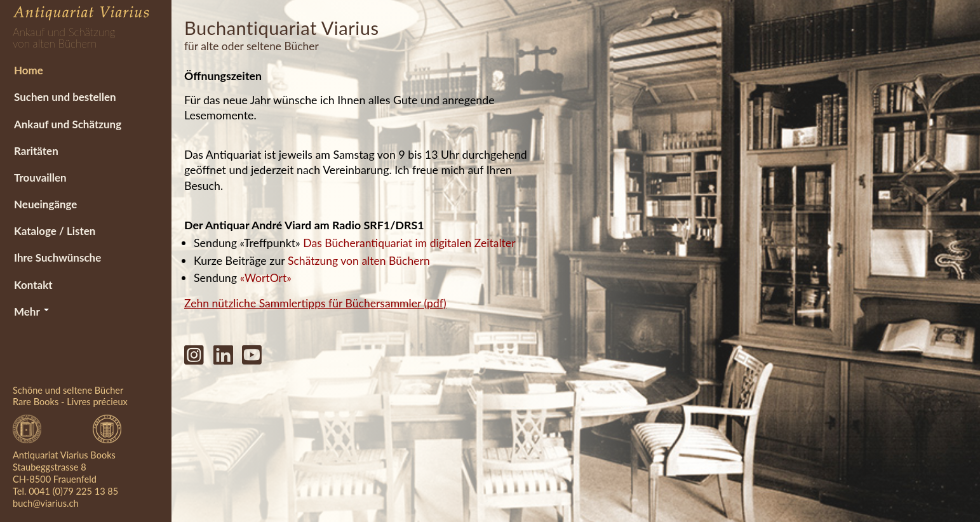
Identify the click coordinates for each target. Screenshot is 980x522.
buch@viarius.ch (46, 503)
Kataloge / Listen (54, 231)
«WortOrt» (266, 277)
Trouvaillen (39, 177)
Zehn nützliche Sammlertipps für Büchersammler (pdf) (317, 302)
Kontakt (32, 285)
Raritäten (35, 151)
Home (27, 70)
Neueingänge (44, 205)
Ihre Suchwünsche (56, 259)
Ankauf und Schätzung (66, 124)
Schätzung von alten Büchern (360, 260)
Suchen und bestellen (64, 97)
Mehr (30, 313)
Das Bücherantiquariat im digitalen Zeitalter (411, 243)
